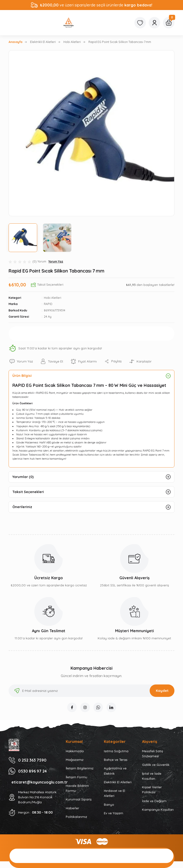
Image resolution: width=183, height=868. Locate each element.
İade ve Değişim (154, 801)
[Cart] (169, 23)
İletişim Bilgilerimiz (80, 768)
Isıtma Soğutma (116, 751)
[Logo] (69, 23)
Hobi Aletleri (53, 298)
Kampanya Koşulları (158, 810)
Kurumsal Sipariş (79, 799)
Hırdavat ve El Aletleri (114, 793)
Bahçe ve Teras (116, 760)
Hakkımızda (75, 751)
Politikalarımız (76, 817)
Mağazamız (75, 760)
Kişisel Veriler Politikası (152, 790)
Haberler (72, 808)
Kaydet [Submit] (162, 691)
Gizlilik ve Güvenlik (156, 765)
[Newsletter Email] (91, 691)
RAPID (48, 304)
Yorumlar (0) (23, 477)
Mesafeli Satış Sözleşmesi (152, 754)
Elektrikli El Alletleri (118, 782)
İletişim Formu (76, 777)
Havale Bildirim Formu (77, 788)
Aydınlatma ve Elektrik (115, 771)
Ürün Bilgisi (22, 376)
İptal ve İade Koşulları (152, 776)
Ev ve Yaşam (114, 813)
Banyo (109, 805)
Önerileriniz (22, 507)
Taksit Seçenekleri (28, 492)
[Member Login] (154, 23)
